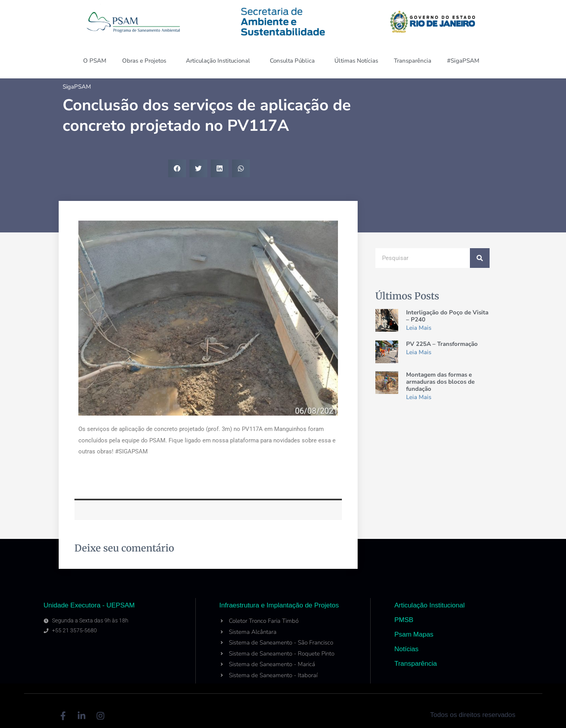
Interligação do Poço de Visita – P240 (447, 316)
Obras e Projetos (146, 61)
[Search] (480, 258)
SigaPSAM (77, 87)
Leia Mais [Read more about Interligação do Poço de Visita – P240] (419, 328)
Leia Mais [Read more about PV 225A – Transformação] (419, 352)
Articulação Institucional (220, 61)
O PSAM (95, 61)
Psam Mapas (414, 634)
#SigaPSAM (465, 61)
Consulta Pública (294, 61)
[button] (177, 168)
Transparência (413, 61)
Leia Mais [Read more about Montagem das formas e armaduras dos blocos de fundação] (419, 397)
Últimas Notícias (356, 61)
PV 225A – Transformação (442, 344)
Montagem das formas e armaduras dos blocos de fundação (440, 382)
